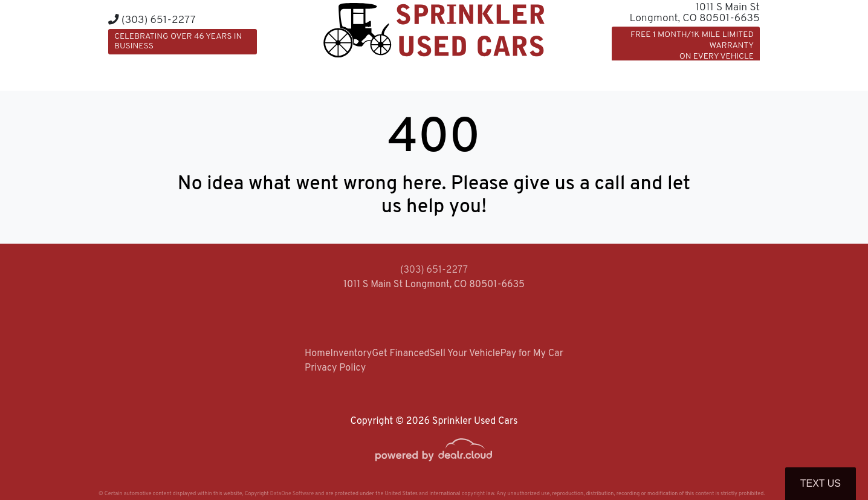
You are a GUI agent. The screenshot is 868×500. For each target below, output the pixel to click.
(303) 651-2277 (152, 20)
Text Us (821, 483)
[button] (553, 74)
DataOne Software (292, 494)
